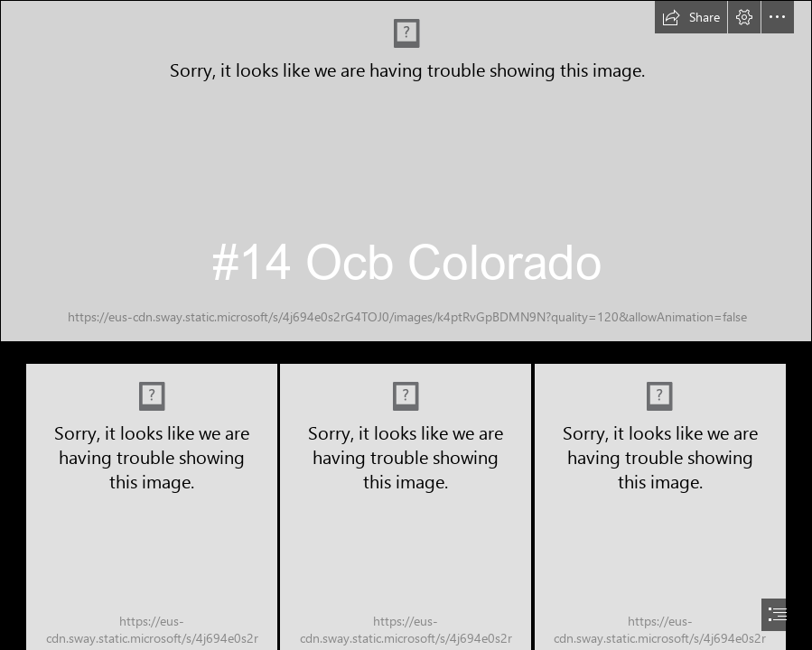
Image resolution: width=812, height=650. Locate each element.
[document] (406, 325)
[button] (691, 17)
